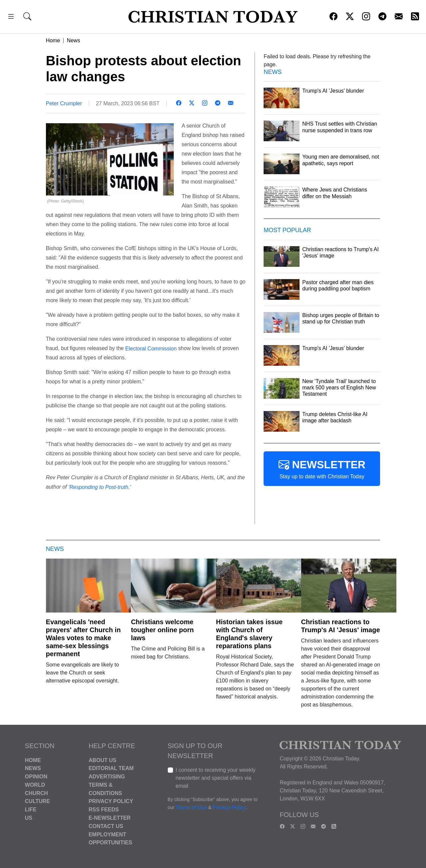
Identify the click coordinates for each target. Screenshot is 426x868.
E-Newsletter (109, 818)
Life (31, 810)
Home (53, 40)
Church (36, 793)
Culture (37, 801)
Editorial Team (111, 768)
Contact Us (106, 826)
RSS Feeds (104, 810)
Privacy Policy (111, 801)
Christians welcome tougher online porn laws (162, 630)
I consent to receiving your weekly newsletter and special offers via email (216, 778)
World (35, 785)
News (74, 40)
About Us (103, 760)
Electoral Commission (151, 348)
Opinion (36, 777)
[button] (11, 17)
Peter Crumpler (64, 103)
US (29, 818)
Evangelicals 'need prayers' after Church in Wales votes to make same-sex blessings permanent (83, 638)
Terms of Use (191, 808)
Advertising (107, 777)
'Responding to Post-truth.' (100, 487)
